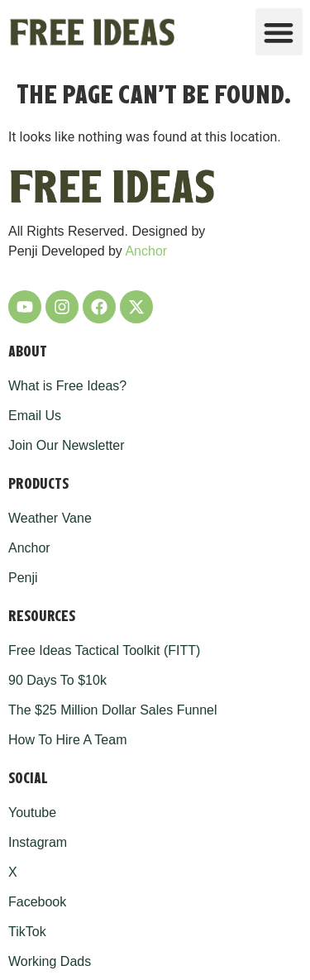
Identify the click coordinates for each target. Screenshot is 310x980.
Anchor (146, 251)
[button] (279, 32)
